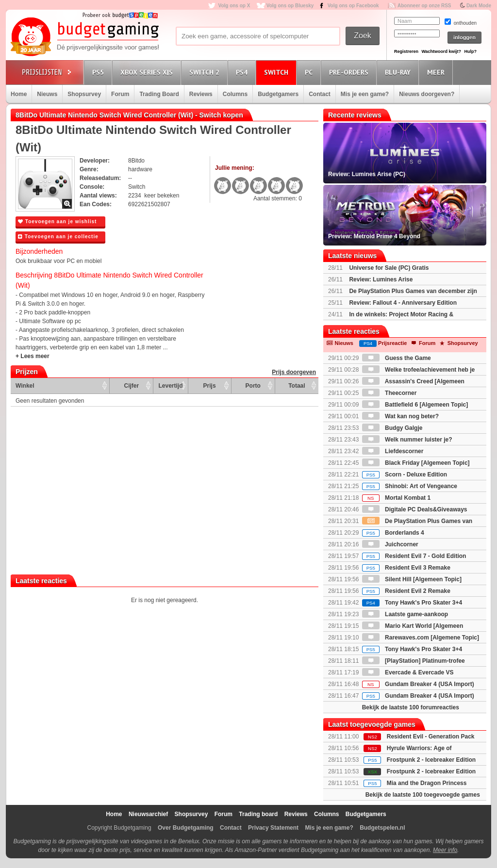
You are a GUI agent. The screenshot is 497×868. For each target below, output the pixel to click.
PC (310, 72)
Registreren (406, 51)
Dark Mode (479, 6)
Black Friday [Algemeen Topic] (416, 463)
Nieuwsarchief (148, 814)
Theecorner (389, 393)
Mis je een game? (365, 94)
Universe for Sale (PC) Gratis (389, 268)
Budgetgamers (278, 94)
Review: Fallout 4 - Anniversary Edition (403, 303)
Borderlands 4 (393, 533)
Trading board (258, 814)
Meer (437, 72)
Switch (278, 72)
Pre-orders (350, 72)
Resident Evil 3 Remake (406, 568)
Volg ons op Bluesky (290, 6)
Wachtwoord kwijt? (441, 51)
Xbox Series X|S (148, 72)
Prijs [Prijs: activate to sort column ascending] (210, 386)
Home (19, 94)
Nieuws (47, 94)
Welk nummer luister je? (407, 440)
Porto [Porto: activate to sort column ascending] (253, 386)
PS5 (99, 72)
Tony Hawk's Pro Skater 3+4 (412, 603)
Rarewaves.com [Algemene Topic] (421, 638)
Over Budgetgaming (186, 828)
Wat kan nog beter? (400, 416)
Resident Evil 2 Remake (406, 591)
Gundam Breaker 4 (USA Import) (418, 684)
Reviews (201, 94)
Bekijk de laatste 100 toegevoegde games (423, 795)
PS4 (243, 72)
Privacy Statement (273, 828)
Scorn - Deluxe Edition (405, 475)
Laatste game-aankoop (405, 614)
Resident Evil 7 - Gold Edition (414, 556)
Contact (320, 94)
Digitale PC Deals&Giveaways (415, 509)
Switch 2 (206, 72)
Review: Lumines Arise (381, 279)
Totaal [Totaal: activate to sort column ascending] (297, 386)
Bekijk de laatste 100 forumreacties (411, 707)
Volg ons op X (234, 6)
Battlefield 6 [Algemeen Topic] (415, 405)
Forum (120, 94)
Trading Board (159, 94)
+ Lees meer (33, 356)
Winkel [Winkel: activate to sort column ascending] (25, 386)
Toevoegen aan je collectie (58, 237)
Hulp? (470, 51)
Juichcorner (390, 544)
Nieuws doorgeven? (427, 94)
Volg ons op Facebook (353, 6)
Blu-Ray (399, 72)
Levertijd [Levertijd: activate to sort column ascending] (170, 386)
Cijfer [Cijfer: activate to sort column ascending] (132, 386)
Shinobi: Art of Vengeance (410, 486)
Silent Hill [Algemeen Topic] (412, 579)
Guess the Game (397, 358)
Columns (235, 94)
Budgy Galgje (392, 428)
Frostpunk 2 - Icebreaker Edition (431, 760)
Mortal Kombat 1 (396, 498)
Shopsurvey (84, 94)
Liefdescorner (393, 451)
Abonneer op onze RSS (424, 6)
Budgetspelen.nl (382, 828)
